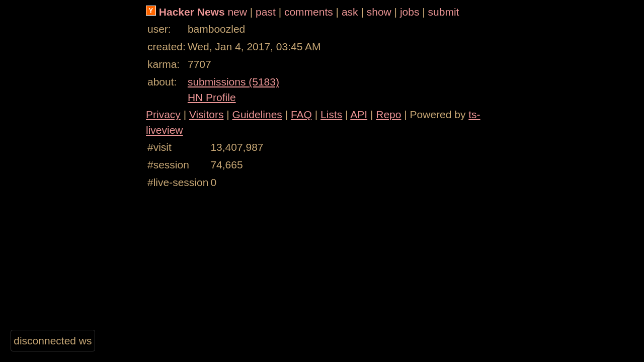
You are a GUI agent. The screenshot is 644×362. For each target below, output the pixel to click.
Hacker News (192, 12)
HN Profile (212, 97)
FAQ (301, 114)
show (379, 12)
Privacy (163, 114)
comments (309, 12)
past (266, 12)
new (237, 12)
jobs (410, 12)
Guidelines (257, 114)
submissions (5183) (233, 82)
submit (444, 12)
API (359, 114)
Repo (388, 114)
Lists (331, 114)
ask (350, 12)
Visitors (206, 114)
